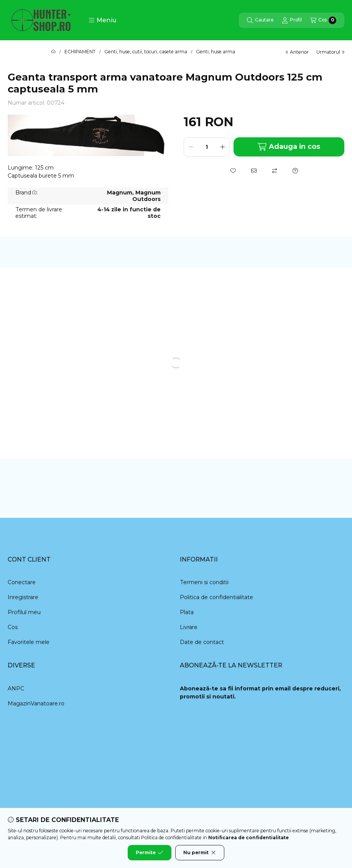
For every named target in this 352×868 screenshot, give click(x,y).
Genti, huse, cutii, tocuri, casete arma (146, 52)
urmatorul (330, 52)
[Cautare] (260, 20)
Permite (150, 853)
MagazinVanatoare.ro (36, 703)
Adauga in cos (289, 147)
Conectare (22, 582)
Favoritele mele (29, 642)
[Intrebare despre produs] (295, 171)
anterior (297, 52)
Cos (13, 627)
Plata (187, 612)
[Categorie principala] (53, 52)
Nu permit (200, 853)
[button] (103, 20)
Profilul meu (24, 612)
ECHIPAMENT (80, 52)
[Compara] (275, 171)
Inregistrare (23, 597)
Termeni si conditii (204, 582)
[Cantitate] (207, 147)
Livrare (189, 627)
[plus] (222, 147)
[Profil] (292, 20)
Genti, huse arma (215, 52)
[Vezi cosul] (323, 20)
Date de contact (202, 642)
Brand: (26, 193)
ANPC (16, 688)
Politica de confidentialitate (216, 597)
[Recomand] (254, 171)
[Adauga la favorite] (233, 171)
